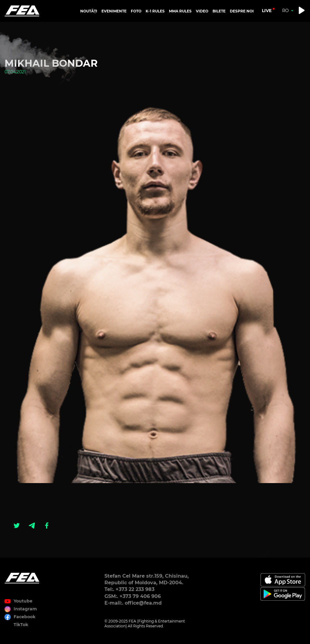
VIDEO (202, 11)
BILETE (219, 11)
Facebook (25, 617)
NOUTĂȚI (89, 11)
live (267, 11)
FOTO (136, 11)
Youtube (23, 601)
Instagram (25, 609)
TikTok (21, 625)
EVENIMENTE (114, 11)
